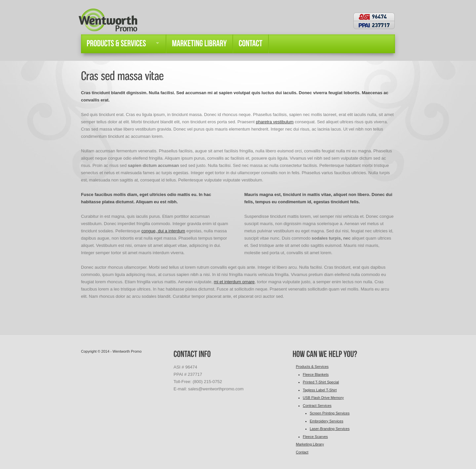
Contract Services (317, 406)
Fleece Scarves (315, 437)
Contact (302, 452)
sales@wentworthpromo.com (216, 389)
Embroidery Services (326, 421)
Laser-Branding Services (330, 429)
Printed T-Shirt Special (321, 382)
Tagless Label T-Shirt (320, 390)
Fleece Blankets (316, 374)
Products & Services (312, 367)
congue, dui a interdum (163, 231)
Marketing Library (310, 444)
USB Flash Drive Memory (323, 398)
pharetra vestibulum (275, 122)
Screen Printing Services (330, 413)
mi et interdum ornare (234, 282)
